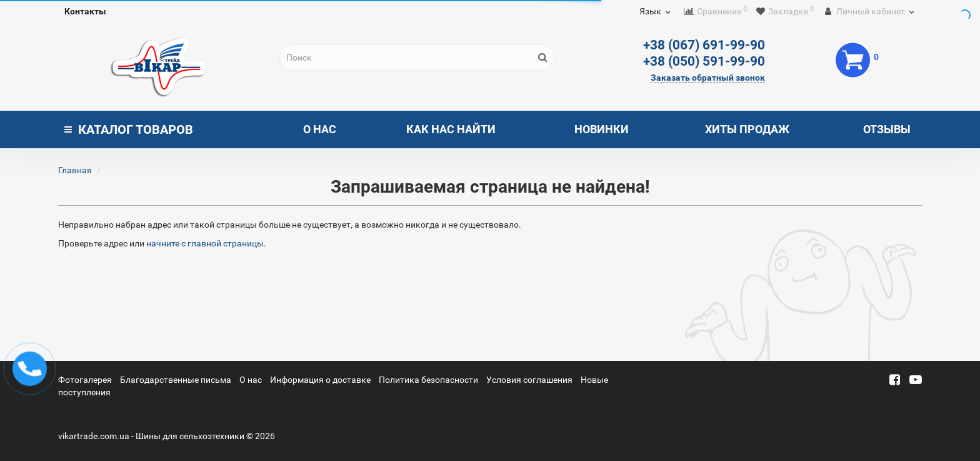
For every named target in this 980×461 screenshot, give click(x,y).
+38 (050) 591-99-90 (704, 61)
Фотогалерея (85, 380)
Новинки (602, 129)
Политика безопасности (428, 380)
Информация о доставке (320, 380)
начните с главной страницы (205, 243)
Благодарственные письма (176, 380)
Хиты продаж (747, 129)
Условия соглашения (529, 380)
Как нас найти (451, 129)
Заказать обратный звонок (708, 78)
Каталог (129, 129)
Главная (75, 170)
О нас (320, 129)
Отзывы (887, 129)
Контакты (85, 11)
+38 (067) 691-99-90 (704, 45)
